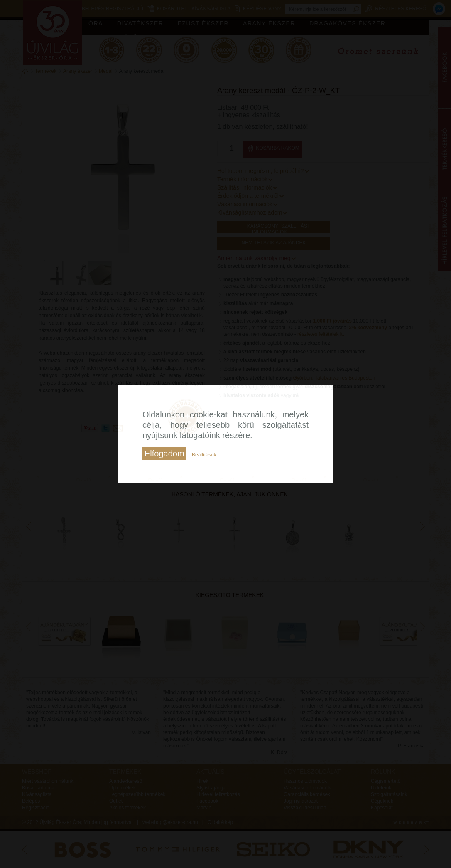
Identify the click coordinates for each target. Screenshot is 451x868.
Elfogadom (164, 454)
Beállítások (204, 455)
